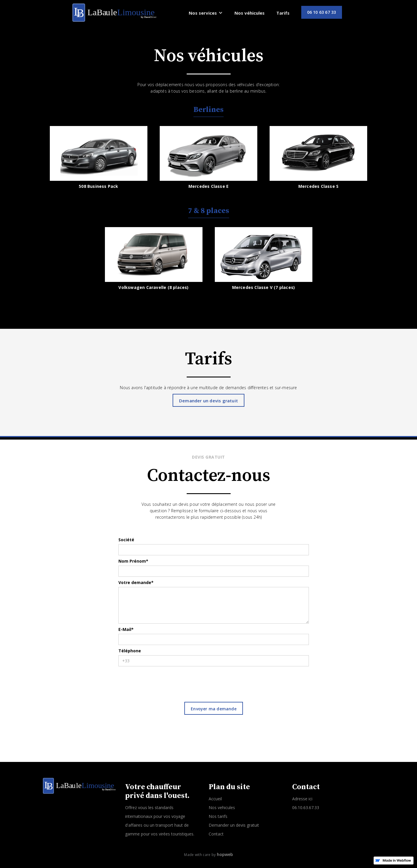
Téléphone (130, 651)
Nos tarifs (218, 816)
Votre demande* (136, 582)
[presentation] (163, 681)
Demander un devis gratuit (208, 401)
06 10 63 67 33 (322, 12)
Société (126, 540)
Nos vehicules (222, 807)
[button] (206, 13)
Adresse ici (302, 799)
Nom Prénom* (133, 561)
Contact (216, 834)
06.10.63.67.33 (306, 807)
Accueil (215, 799)
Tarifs (283, 13)
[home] (115, 13)
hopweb (225, 854)
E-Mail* (126, 629)
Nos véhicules (250, 13)
